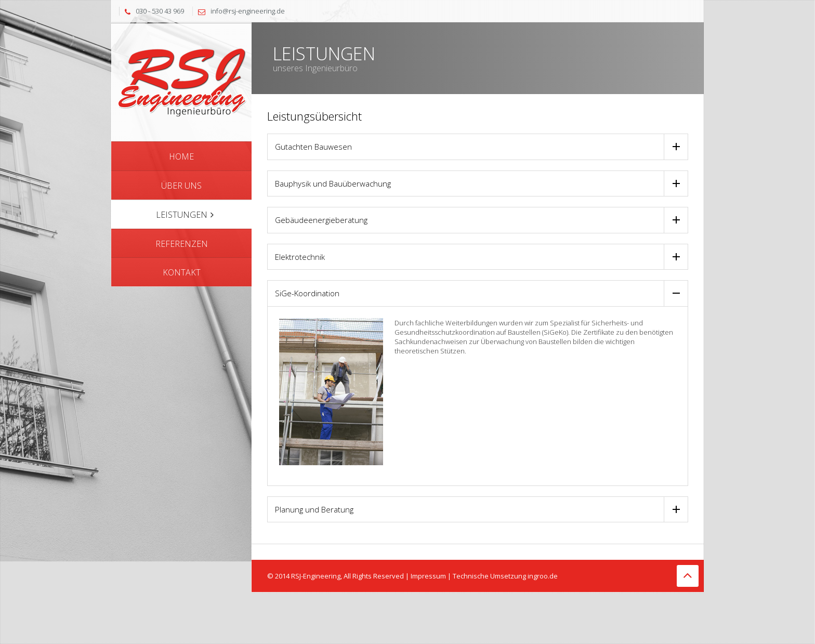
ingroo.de (543, 576)
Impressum (428, 576)
